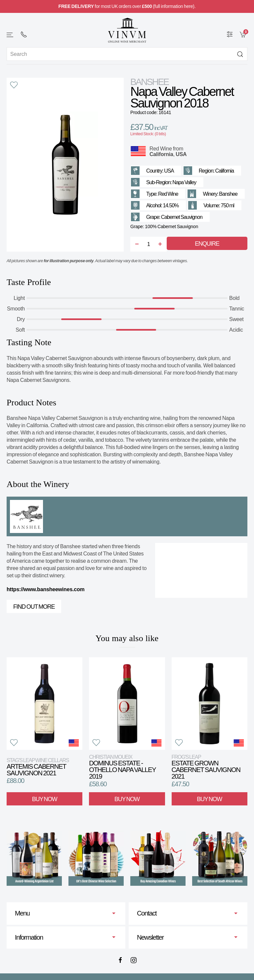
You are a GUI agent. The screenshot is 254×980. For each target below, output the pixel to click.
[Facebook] (120, 960)
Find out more (34, 607)
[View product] (44, 704)
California (161, 154)
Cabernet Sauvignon (182, 217)
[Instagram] (134, 960)
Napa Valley (184, 182)
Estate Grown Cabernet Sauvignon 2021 (206, 767)
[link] (244, 34)
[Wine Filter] (230, 34)
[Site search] (127, 54)
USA (181, 154)
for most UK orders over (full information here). (127, 6)
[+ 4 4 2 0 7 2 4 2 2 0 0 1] (24, 34)
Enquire (207, 244)
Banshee (149, 82)
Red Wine (161, 149)
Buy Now (45, 799)
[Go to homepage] (127, 30)
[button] (10, 35)
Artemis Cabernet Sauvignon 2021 (38, 767)
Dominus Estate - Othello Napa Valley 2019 (122, 767)
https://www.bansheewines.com (46, 589)
